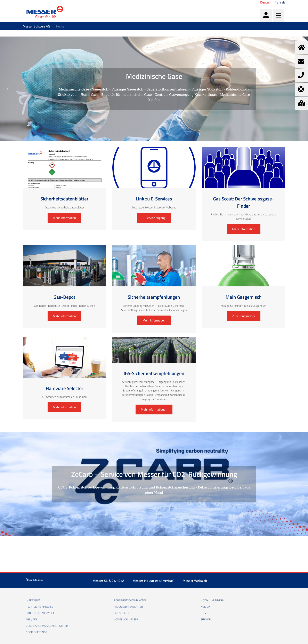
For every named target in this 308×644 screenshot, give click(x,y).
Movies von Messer (126, 620)
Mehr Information (64, 218)
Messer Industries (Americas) (153, 581)
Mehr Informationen (154, 409)
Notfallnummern (212, 601)
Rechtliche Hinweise (39, 607)
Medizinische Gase (154, 76)
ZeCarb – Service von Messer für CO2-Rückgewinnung (154, 474)
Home (204, 613)
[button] (8, 89)
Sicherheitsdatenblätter (130, 601)
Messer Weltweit (195, 581)
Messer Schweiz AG (36, 26)
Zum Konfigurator (244, 316)
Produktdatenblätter (128, 607)
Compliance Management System (47, 626)
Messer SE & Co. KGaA (108, 581)
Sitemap (206, 620)
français (280, 2)
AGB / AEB (32, 620)
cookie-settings (36, 632)
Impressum (33, 601)
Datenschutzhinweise (40, 613)
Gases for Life (123, 613)
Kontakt (206, 607)
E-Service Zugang (154, 218)
